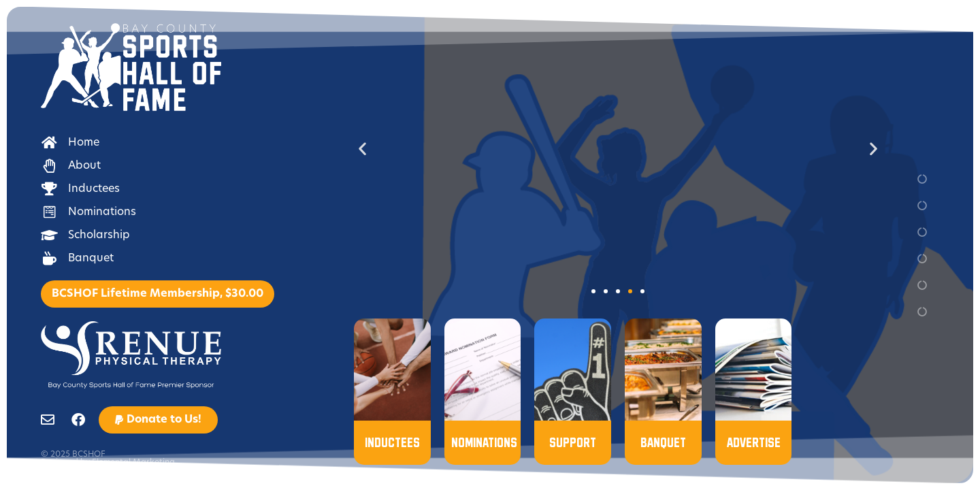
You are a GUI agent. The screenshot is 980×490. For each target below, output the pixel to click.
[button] (158, 420)
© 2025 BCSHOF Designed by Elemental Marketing (108, 459)
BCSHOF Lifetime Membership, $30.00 (158, 294)
